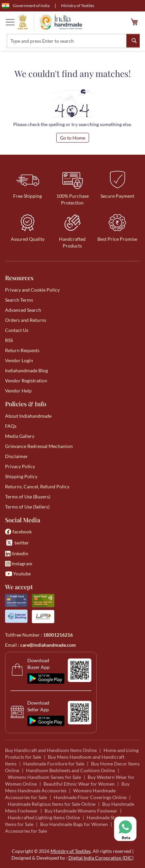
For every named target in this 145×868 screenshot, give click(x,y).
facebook (18, 532)
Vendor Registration (26, 381)
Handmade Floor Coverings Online (90, 797)
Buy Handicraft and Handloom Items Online (51, 750)
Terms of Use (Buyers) (28, 497)
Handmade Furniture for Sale (54, 764)
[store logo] (50, 22)
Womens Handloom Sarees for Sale (44, 777)
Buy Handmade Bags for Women (74, 824)
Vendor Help (18, 391)
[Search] (133, 41)
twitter (17, 543)
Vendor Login (19, 360)
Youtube (18, 574)
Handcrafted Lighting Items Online (44, 817)
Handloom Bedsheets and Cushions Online (70, 770)
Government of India (26, 6)
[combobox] (73, 41)
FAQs (11, 426)
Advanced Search (23, 310)
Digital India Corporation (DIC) (101, 858)
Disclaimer (17, 456)
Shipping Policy (21, 476)
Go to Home (73, 138)
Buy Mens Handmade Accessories (67, 787)
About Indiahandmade (28, 416)
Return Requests (22, 350)
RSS (9, 340)
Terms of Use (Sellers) (27, 507)
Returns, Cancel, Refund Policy (37, 486)
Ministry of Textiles (78, 6)
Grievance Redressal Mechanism (39, 446)
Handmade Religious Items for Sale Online (52, 804)
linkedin (17, 553)
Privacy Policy (20, 466)
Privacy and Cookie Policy (32, 290)
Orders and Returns (26, 320)
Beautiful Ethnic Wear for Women (79, 784)
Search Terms (19, 300)
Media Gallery (20, 436)
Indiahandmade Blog (26, 370)
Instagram (19, 563)
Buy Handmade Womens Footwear (81, 811)
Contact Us (17, 330)
